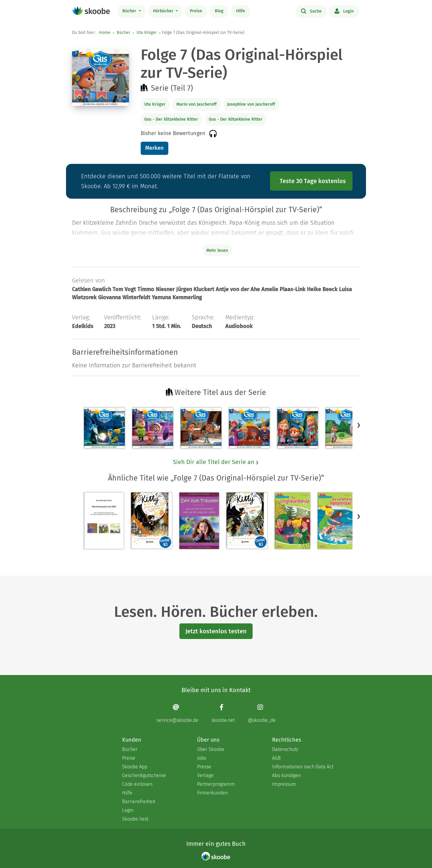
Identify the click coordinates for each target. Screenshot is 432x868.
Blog (219, 11)
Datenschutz (285, 749)
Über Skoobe (211, 749)
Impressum (284, 784)
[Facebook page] (223, 713)
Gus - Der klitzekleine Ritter (171, 119)
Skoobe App (135, 767)
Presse (204, 767)
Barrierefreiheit (139, 802)
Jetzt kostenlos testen (216, 631)
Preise (196, 11)
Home (105, 33)
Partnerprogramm (216, 784)
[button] (359, 425)
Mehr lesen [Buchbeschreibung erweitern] (217, 250)
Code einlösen (137, 784)
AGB (276, 758)
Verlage (205, 775)
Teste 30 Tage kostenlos (313, 181)
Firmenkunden (212, 793)
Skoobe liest (135, 819)
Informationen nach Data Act (303, 767)
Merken (154, 148)
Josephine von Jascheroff (251, 104)
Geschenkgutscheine (144, 775)
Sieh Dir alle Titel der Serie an (216, 462)
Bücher (130, 11)
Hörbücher (164, 11)
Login (344, 11)
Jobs (202, 758)
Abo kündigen (286, 775)
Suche (311, 11)
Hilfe (241, 11)
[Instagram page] (262, 713)
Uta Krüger (147, 33)
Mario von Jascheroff (196, 104)
